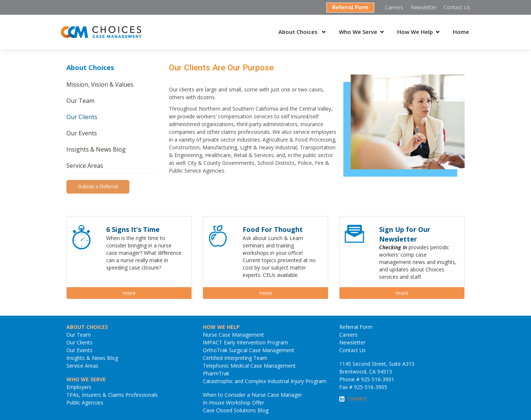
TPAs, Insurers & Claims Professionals (112, 395)
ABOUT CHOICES (87, 327)
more (129, 293)
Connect (357, 398)
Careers (394, 7)
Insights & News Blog (96, 149)
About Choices (299, 32)
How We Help (415, 32)
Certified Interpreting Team (235, 358)
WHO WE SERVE (86, 379)
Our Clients (82, 117)
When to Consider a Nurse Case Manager (252, 395)
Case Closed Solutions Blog (236, 410)
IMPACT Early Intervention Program (245, 342)
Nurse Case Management (233, 335)
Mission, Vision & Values (100, 84)
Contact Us (457, 7)
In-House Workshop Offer (233, 402)
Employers (79, 387)
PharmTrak (216, 373)
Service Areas (85, 166)
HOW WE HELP (221, 327)
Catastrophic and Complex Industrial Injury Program (265, 381)
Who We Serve (358, 32)
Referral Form (350, 7)
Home (461, 32)
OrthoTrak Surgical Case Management (249, 350)
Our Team (80, 101)
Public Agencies (85, 402)
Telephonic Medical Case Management (249, 366)
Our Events (82, 133)
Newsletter (424, 7)
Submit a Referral (98, 187)
